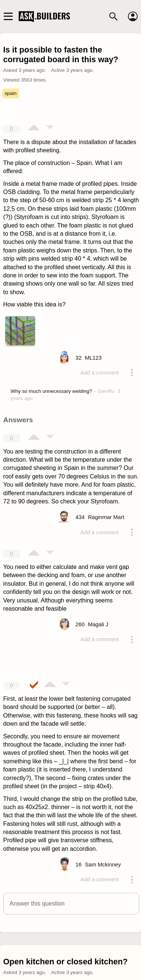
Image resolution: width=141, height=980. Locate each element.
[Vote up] (34, 128)
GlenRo (106, 391)
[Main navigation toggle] (8, 16)
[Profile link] (93, 358)
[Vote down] (50, 128)
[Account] (133, 16)
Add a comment (99, 373)
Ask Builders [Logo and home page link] (45, 16)
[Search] (113, 16)
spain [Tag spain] (10, 93)
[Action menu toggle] (132, 373)
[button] (71, 904)
